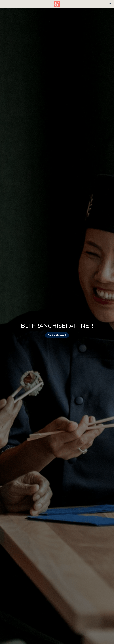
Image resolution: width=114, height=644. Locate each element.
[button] (110, 4)
